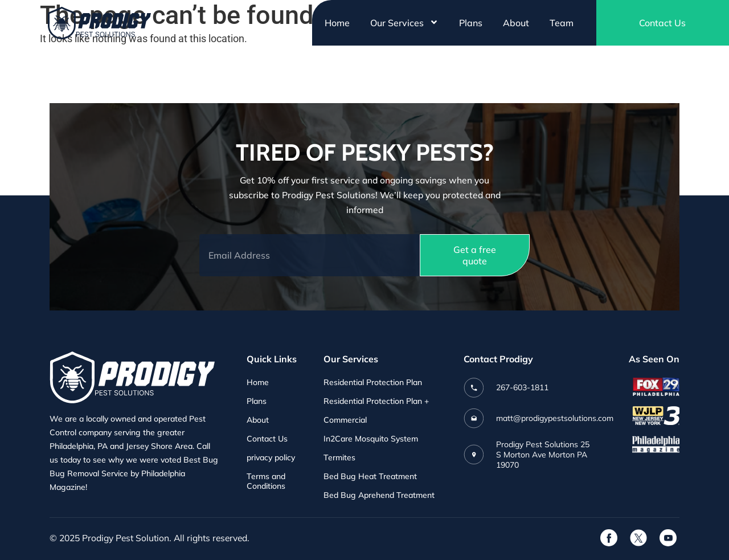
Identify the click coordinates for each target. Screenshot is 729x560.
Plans (471, 23)
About (516, 23)
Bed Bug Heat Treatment (370, 477)
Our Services (404, 23)
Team (562, 23)
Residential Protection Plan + (376, 401)
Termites (339, 458)
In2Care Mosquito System (371, 439)
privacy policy (271, 458)
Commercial (345, 420)
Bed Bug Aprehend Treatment (379, 495)
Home (337, 23)
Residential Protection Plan (373, 383)
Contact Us (267, 439)
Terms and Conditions (266, 481)
